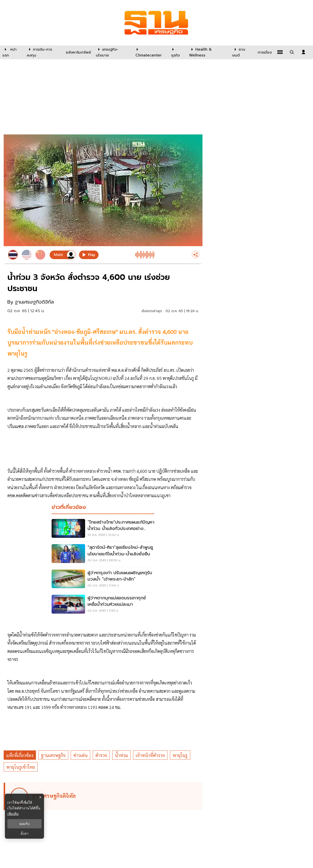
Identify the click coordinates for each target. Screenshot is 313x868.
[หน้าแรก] (12, 52)
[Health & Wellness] (208, 52)
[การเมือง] (264, 52)
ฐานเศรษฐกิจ (53, 755)
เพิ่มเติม (13, 814)
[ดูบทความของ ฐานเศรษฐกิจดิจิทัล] (104, 796)
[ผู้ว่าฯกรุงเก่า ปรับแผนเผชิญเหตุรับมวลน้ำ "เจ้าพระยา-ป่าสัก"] (103, 580)
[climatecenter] (150, 52)
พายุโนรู (180, 755)
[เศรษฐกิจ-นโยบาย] (113, 52)
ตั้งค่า (25, 834)
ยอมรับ (24, 824)
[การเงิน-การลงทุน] (43, 52)
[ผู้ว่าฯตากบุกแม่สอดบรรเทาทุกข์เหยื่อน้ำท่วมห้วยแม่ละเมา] (103, 605)
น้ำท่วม (121, 755)
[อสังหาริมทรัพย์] (78, 52)
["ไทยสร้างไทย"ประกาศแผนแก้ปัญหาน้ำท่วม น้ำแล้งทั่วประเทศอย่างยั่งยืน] (103, 529)
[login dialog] (303, 52)
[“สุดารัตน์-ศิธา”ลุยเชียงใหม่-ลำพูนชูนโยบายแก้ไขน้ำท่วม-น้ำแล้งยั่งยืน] (103, 554)
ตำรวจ (101, 755)
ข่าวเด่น (80, 755)
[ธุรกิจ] (177, 52)
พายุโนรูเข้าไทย (21, 767)
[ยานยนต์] (242, 52)
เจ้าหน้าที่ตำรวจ (150, 755)
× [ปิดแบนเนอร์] (40, 797)
